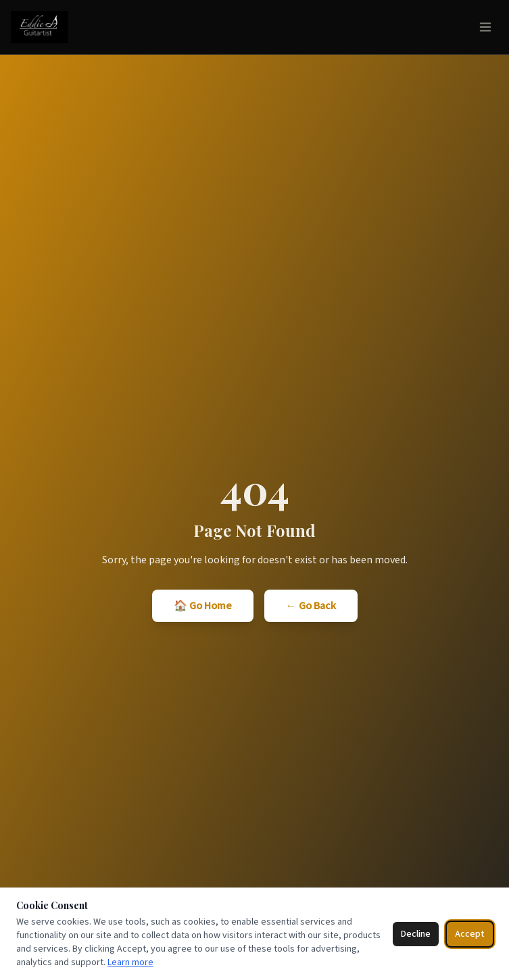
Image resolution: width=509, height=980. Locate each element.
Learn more (130, 962)
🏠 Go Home (203, 606)
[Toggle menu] (485, 27)
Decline (416, 934)
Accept (470, 934)
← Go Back (311, 606)
